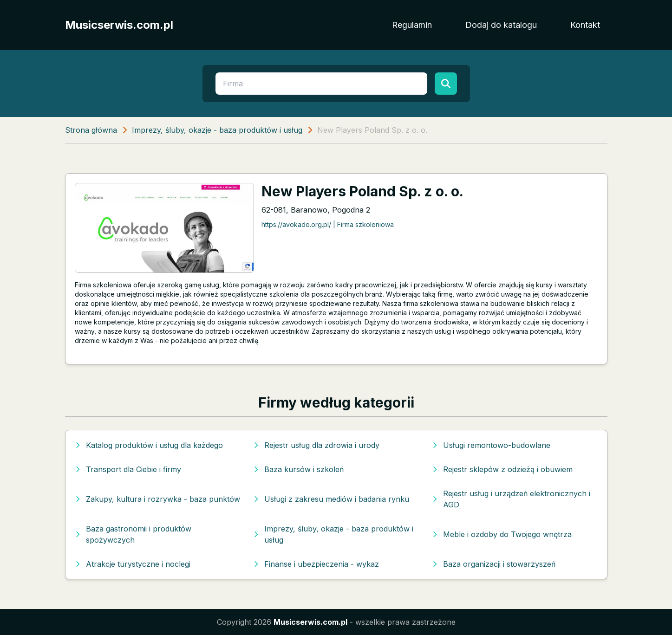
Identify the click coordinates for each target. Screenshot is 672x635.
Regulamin (412, 25)
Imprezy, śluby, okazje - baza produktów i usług (217, 130)
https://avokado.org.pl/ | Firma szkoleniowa (328, 224)
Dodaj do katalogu (501, 25)
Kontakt (585, 25)
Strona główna (91, 130)
